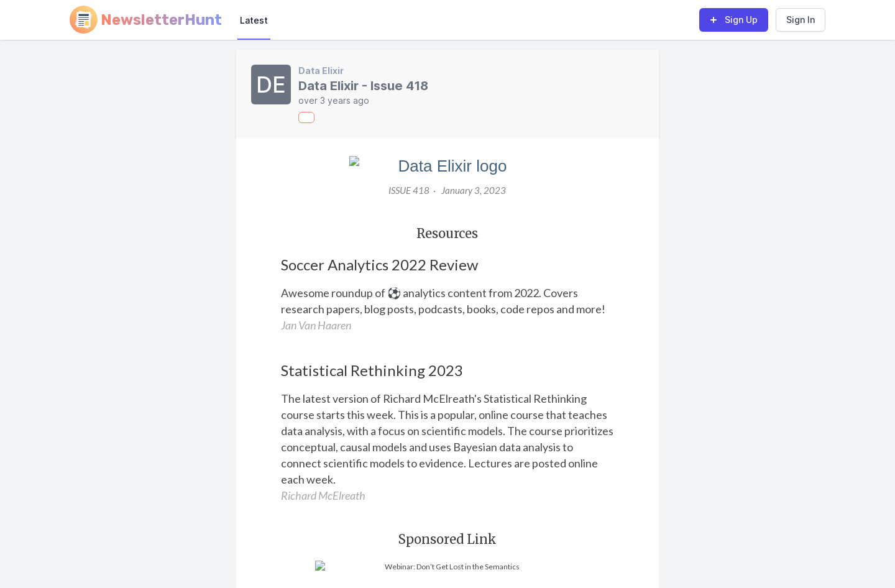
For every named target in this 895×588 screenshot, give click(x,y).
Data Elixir (321, 71)
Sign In (801, 20)
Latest (254, 20)
